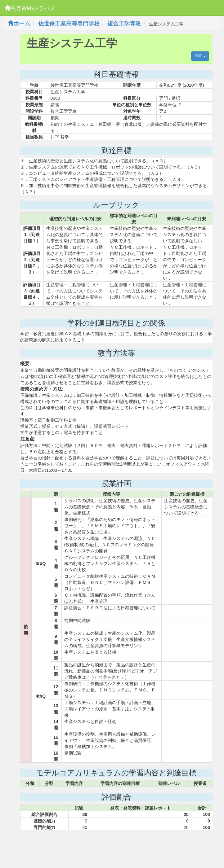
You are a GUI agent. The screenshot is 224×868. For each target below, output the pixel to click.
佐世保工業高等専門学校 (69, 24)
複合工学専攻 (124, 24)
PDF (200, 56)
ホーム (19, 24)
